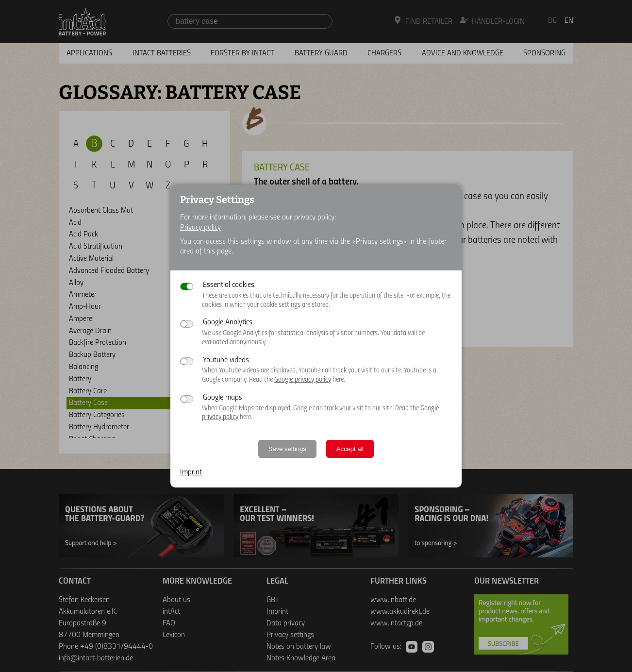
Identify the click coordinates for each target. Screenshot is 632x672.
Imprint (191, 472)
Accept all (350, 449)
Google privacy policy (303, 380)
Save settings (287, 449)
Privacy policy (200, 228)
